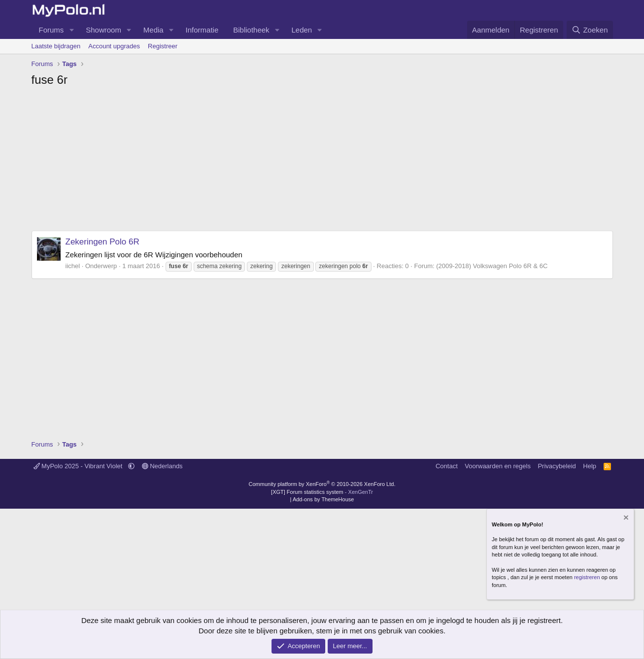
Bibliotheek (251, 30)
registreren (587, 577)
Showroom (103, 30)
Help (590, 466)
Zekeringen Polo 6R (102, 242)
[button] (71, 30)
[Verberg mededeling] (625, 518)
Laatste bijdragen (56, 46)
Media (153, 30)
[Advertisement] (322, 162)
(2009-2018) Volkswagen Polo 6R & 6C (492, 266)
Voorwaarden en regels (498, 466)
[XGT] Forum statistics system (322, 492)
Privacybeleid (557, 466)
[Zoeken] (590, 30)
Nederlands (162, 466)
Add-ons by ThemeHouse (323, 499)
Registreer (163, 46)
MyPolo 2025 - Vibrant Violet (79, 466)
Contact (447, 466)
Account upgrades (114, 46)
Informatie (202, 30)
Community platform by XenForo (322, 484)
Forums (51, 30)
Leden (302, 30)
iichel (73, 266)
